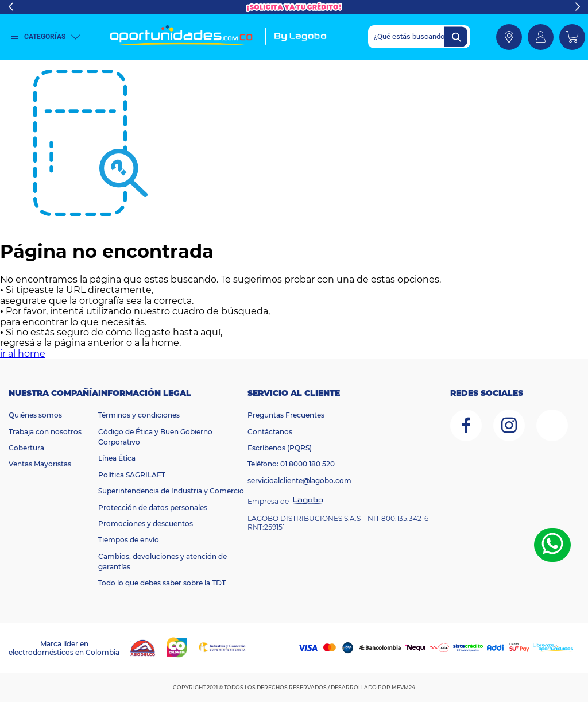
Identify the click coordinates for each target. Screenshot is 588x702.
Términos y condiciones (139, 415)
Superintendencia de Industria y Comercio (171, 491)
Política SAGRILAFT (132, 475)
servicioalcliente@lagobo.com (299, 481)
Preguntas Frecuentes (286, 415)
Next (577, 7)
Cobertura (26, 448)
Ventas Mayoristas (40, 464)
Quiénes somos (35, 415)
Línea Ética (117, 458)
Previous (11, 7)
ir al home (23, 354)
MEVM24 (403, 687)
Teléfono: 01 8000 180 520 (291, 464)
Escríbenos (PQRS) (280, 448)
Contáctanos (270, 432)
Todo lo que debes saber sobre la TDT (162, 583)
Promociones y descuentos (146, 524)
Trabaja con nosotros (45, 432)
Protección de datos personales (153, 508)
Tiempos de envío (129, 540)
